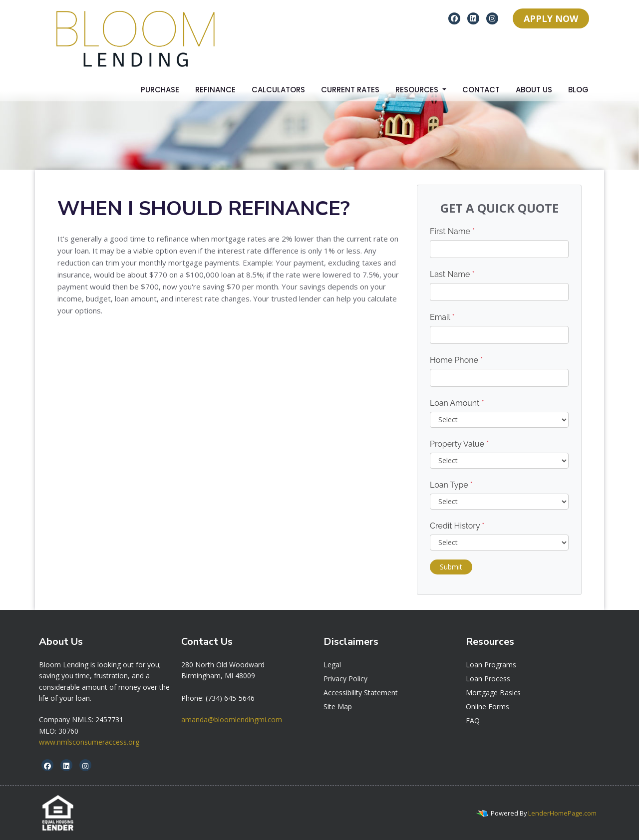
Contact (481, 90)
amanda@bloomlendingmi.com (232, 719)
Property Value (459, 444)
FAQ (473, 720)
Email (442, 317)
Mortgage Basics (493, 693)
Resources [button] (418, 90)
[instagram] (492, 18)
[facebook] (454, 18)
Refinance (215, 90)
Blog (578, 90)
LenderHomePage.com (562, 813)
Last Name (452, 274)
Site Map (338, 706)
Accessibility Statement (361, 693)
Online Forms (487, 706)
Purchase (160, 90)
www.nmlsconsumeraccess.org (89, 742)
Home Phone (456, 360)
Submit (451, 567)
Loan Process (488, 679)
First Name (452, 231)
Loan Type (451, 485)
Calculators (278, 90)
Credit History (457, 526)
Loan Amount (457, 403)
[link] (223, 665)
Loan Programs (491, 665)
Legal (332, 665)
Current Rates (350, 90)
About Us (534, 90)
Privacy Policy (345, 679)
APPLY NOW (551, 18)
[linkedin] (473, 18)
